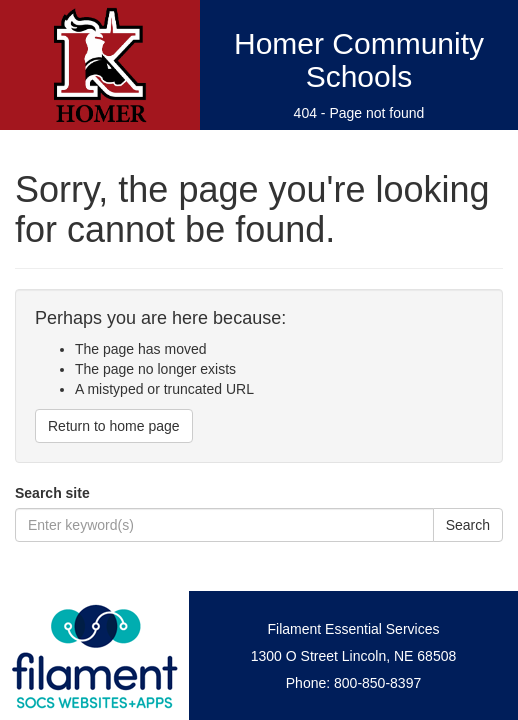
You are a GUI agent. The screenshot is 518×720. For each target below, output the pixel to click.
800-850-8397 (377, 683)
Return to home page (114, 426)
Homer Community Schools (359, 60)
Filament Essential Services (354, 629)
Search (468, 525)
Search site (52, 493)
